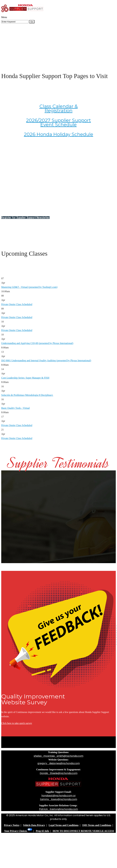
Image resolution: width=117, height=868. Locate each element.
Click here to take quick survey (17, 723)
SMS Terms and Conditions (97, 825)
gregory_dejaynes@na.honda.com (59, 763)
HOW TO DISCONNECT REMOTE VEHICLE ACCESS (83, 831)
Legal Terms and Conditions (64, 825)
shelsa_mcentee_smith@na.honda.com (58, 756)
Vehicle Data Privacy (34, 825)
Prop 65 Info (43, 831)
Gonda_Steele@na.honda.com (59, 773)
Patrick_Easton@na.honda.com (58, 809)
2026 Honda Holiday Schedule (59, 134)
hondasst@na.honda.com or (59, 796)
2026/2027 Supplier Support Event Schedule (58, 122)
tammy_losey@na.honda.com (59, 799)
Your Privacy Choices (18, 831)
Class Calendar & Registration (59, 108)
